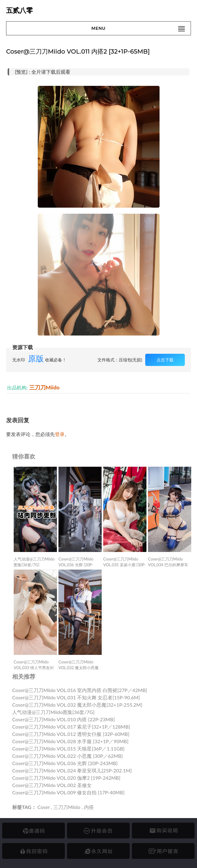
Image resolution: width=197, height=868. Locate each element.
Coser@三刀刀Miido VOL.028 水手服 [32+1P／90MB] (70, 741)
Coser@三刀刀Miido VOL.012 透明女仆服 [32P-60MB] (71, 734)
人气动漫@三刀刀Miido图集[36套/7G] (53, 712)
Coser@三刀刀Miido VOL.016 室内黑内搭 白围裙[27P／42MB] (80, 690)
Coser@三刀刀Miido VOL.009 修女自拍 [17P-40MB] (68, 792)
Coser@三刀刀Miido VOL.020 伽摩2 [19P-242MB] (66, 778)
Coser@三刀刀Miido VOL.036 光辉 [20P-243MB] (65, 763)
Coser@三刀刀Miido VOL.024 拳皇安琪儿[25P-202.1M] (72, 770)
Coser (44, 807)
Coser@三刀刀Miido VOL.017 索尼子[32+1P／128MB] (71, 727)
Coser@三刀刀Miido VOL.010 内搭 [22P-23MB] (63, 719)
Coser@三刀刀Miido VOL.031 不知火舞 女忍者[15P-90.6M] (76, 697)
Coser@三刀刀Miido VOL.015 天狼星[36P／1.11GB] (68, 749)
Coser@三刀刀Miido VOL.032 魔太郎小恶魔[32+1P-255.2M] (77, 705)
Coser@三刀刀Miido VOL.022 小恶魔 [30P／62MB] (67, 756)
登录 (60, 434)
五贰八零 (19, 11)
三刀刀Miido (44, 387)
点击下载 (165, 360)
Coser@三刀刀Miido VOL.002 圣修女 (52, 785)
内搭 (89, 807)
